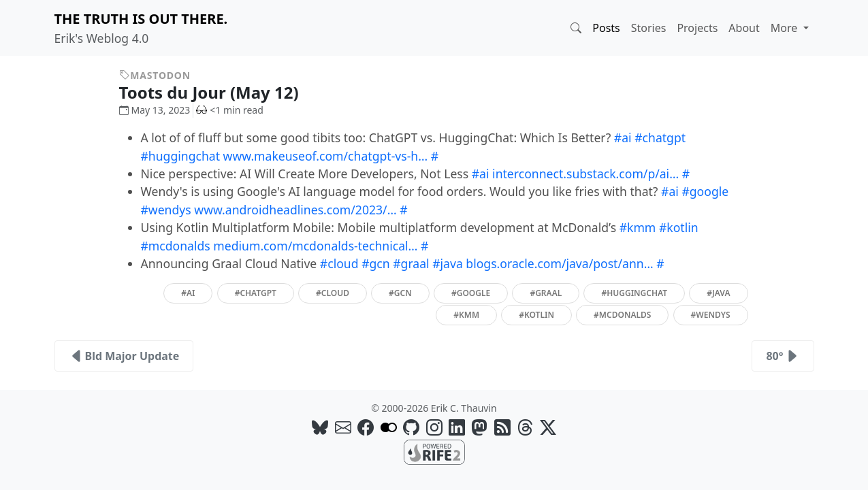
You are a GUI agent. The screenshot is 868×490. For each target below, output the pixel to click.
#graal (411, 263)
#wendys (166, 210)
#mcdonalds (176, 246)
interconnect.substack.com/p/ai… (585, 174)
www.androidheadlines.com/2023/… (295, 210)
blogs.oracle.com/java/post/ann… (559, 263)
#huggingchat (181, 156)
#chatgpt (660, 137)
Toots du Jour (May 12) (219, 92)
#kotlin (679, 227)
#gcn (376, 263)
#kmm (638, 227)
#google (705, 191)
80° (783, 356)
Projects (697, 28)
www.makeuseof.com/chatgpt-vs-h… (326, 156)
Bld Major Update (124, 356)
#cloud (339, 263)
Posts (606, 28)
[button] (576, 28)
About (744, 28)
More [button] (786, 28)
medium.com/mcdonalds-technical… (315, 246)
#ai (623, 137)
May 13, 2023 (155, 110)
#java (448, 263)
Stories (649, 28)
